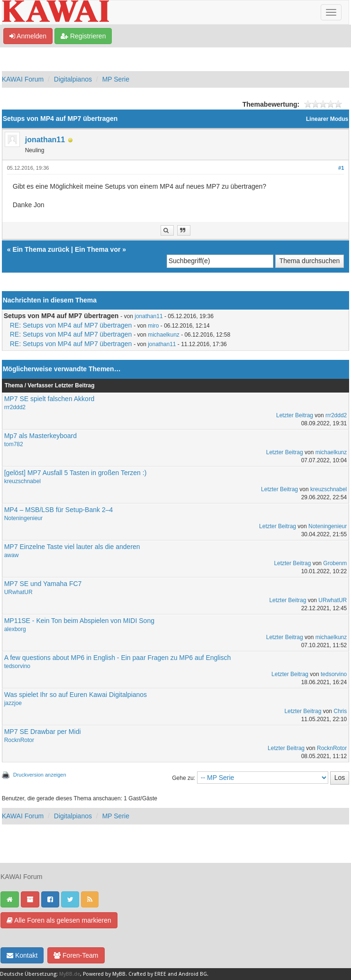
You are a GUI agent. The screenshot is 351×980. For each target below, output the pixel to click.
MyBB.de (70, 974)
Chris (340, 711)
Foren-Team (76, 955)
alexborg (15, 629)
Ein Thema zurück (41, 249)
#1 (341, 168)
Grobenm (335, 563)
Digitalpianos (73, 79)
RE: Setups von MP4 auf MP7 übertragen (71, 325)
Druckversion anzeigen (40, 775)
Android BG (193, 974)
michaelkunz (164, 335)
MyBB (119, 974)
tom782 (14, 444)
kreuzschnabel (22, 481)
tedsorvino (17, 666)
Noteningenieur (23, 518)
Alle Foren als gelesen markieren (59, 920)
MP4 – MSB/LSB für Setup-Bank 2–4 (59, 510)
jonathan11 (45, 140)
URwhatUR (18, 592)
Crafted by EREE (147, 974)
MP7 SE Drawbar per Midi (43, 732)
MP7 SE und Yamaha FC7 (43, 584)
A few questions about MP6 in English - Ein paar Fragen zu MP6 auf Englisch (118, 658)
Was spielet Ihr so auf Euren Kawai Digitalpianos (76, 695)
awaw (12, 555)
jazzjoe (13, 703)
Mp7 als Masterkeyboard (40, 436)
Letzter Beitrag (295, 415)
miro (153, 326)
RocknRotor (19, 740)
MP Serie (116, 79)
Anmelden (28, 36)
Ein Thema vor (98, 249)
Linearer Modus (327, 119)
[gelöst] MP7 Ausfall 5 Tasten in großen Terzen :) (76, 473)
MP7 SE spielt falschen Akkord (49, 399)
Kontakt (22, 955)
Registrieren (83, 36)
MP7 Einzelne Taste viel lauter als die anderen (72, 547)
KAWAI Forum (23, 79)
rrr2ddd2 (15, 407)
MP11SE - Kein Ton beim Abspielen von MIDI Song (79, 621)
